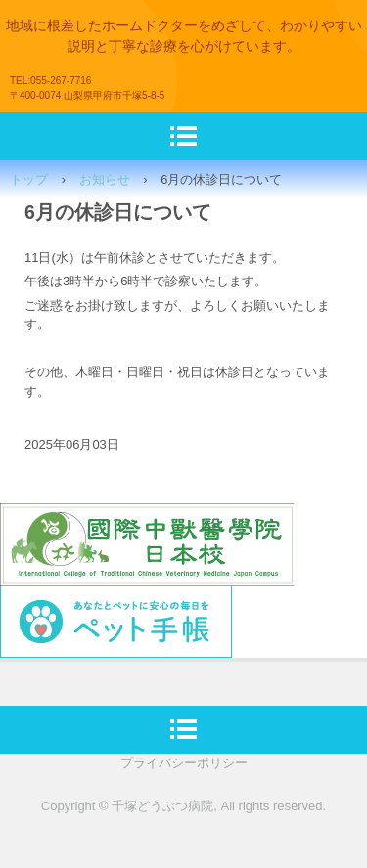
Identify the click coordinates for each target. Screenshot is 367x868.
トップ (29, 179)
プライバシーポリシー (184, 763)
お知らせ (105, 179)
